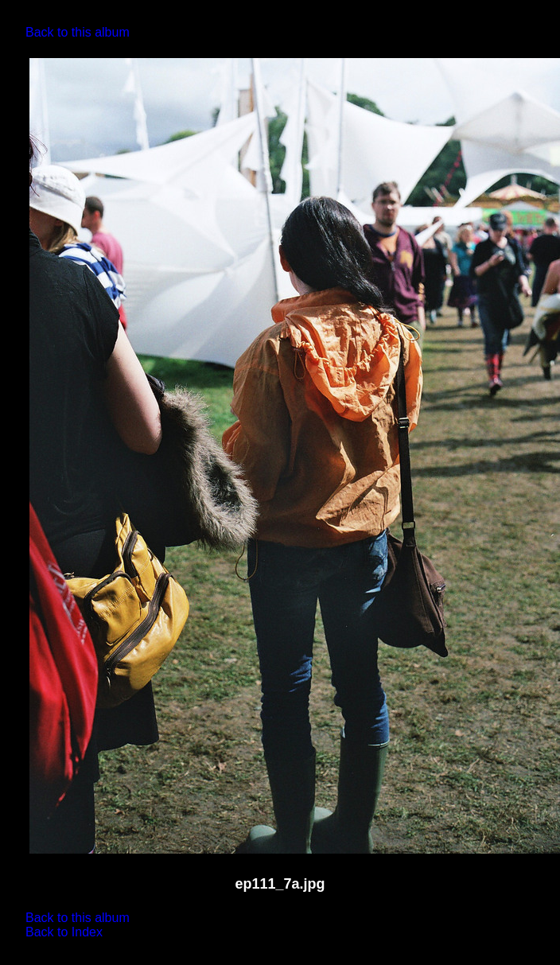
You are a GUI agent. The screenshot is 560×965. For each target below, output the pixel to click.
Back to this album (78, 32)
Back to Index (64, 932)
